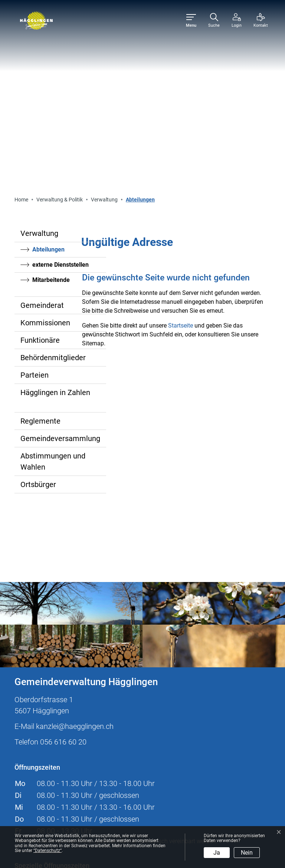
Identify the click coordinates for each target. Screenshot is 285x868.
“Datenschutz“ (47, 851)
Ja (217, 853)
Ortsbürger (38, 315)
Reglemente (40, 252)
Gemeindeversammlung (60, 269)
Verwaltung (39, 64)
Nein (247, 853)
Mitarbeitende (51, 111)
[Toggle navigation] (191, 21)
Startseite (181, 156)
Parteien (35, 206)
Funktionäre (40, 171)
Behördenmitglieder (53, 188)
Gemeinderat (42, 136)
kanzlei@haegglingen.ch (75, 557)
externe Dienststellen (60, 96)
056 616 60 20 (63, 573)
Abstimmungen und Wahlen (53, 292)
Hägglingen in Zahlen (55, 223)
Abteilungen (53, 82)
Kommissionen (45, 154)
